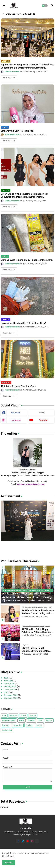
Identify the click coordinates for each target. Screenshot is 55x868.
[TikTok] (37, 841)
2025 (6, 692)
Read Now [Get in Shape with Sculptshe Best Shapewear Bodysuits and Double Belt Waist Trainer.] (7, 207)
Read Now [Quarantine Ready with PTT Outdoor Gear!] (7, 333)
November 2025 (11, 698)
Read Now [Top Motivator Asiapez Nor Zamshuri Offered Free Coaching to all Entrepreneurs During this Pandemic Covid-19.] (7, 78)
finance (31, 720)
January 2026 (10, 689)
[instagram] (32, 841)
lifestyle (6, 725)
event (21, 720)
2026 (6, 678)
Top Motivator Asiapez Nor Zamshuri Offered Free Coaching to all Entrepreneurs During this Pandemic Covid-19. (27, 66)
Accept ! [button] (9, 862)
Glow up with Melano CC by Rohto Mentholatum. (27, 260)
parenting (18, 725)
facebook (16, 413)
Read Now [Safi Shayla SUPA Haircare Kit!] (7, 141)
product (29, 725)
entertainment (9, 720)
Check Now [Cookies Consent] (7, 856)
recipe (39, 725)
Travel (23, 716)
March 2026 (9, 684)
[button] (45, 6)
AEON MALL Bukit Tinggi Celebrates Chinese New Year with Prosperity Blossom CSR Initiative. (37, 631)
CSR (4, 716)
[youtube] (27, 841)
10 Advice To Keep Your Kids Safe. (19, 386)
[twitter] (23, 841)
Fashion (13, 716)
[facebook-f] (18, 841)
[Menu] (4, 6)
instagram (16, 420)
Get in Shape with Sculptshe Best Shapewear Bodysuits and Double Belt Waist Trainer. (24, 195)
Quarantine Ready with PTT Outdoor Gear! (23, 323)
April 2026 (9, 681)
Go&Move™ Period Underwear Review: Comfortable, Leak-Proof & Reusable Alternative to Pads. (38, 612)
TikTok (41, 413)
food (40, 720)
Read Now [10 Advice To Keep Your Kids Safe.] (7, 396)
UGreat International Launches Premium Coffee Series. (35, 650)
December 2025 (11, 695)
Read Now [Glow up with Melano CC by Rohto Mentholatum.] (7, 270)
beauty (33, 716)
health (49, 720)
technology (7, 730)
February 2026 (10, 686)
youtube (43, 420)
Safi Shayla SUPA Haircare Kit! (17, 131)
